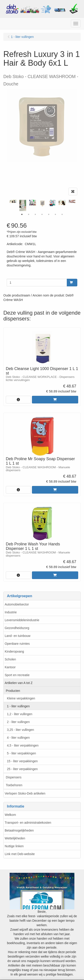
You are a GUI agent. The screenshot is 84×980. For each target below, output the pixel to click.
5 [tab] (49, 214)
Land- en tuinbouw (18, 636)
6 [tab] (55, 214)
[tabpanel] (42, 203)
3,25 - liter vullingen (20, 730)
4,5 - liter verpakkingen (23, 745)
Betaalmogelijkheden (19, 830)
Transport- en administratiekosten (28, 823)
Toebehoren (14, 785)
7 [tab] (62, 214)
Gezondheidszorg (17, 628)
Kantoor (10, 667)
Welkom (10, 815)
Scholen (10, 659)
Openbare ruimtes (17, 644)
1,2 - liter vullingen (20, 714)
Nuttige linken (14, 846)
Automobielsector (17, 604)
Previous (6, 205)
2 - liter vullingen (18, 722)
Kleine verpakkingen (21, 698)
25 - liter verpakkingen (22, 769)
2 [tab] (29, 214)
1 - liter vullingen (18, 706)
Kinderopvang (14, 651)
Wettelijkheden (15, 838)
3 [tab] (35, 214)
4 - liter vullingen (18, 738)
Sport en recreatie (17, 675)
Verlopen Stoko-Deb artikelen (25, 793)
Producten (13, 691)
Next (78, 205)
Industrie (11, 612)
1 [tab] (22, 214)
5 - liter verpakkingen (21, 753)
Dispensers (14, 777)
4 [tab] (42, 214)
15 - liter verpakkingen (22, 761)
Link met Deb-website (20, 854)
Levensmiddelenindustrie (22, 620)
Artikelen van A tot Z (19, 683)
